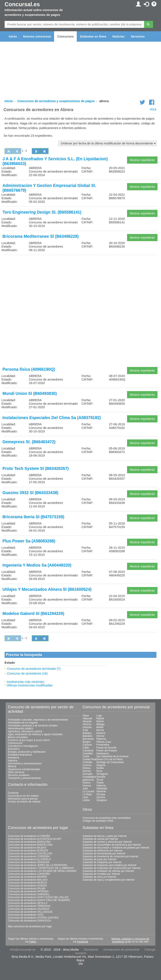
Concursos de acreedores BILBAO (27, 848)
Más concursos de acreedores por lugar (30, 926)
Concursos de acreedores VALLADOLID (30, 912)
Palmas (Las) (104, 742)
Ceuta (86, 756)
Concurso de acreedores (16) (27, 673)
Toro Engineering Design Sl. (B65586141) (42, 212)
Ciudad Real (89, 759)
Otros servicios (16, 772)
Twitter (33, 942)
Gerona (87, 771)
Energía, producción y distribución (27, 752)
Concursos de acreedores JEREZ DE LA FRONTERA (38, 865)
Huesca (87, 786)
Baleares (87, 736)
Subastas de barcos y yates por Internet (105, 836)
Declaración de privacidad (121, 949)
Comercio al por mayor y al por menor (29, 740)
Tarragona (102, 774)
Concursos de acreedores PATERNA (28, 891)
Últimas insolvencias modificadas (30, 685)
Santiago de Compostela (110, 762)
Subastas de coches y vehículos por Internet (107, 842)
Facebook (82, 942)
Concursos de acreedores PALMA (27, 889)
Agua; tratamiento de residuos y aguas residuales (35, 734)
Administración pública (20, 728)
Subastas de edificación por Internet (102, 851)
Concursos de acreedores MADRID (27, 877)
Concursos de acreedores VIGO (26, 915)
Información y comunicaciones (25, 763)
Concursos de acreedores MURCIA (27, 883)
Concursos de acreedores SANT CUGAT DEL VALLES (38, 897)
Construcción (15, 743)
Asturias (87, 727)
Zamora (101, 797)
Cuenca (87, 765)
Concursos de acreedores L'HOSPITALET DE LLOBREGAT (41, 868)
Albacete (87, 718)
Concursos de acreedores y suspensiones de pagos (56, 101)
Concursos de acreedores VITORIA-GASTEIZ (33, 918)
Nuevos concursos (37, 36)
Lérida (86, 800)
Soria (99, 771)
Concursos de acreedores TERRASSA (29, 906)
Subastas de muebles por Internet (101, 874)
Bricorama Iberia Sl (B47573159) (33, 517)
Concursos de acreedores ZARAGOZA (29, 921)
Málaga (100, 724)
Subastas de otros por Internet (99, 877)
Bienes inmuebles (18, 737)
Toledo (100, 783)
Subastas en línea (93, 36)
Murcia (100, 730)
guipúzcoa (88, 780)
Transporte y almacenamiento (24, 778)
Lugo (99, 716)
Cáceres (87, 745)
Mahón (100, 721)
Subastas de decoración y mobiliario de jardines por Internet (116, 848)
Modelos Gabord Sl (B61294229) (33, 613)
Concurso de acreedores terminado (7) (34, 669)
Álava (86, 716)
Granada (87, 774)
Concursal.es (22, 4)
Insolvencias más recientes (25, 682)
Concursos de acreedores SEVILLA (28, 903)
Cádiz (86, 748)
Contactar (13, 793)
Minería (12, 766)
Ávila (85, 730)
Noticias (118, 36)
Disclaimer (91, 949)
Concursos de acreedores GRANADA (29, 862)
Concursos (65, 36)
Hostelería (14, 758)
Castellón (88, 753)
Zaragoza (102, 800)
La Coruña (88, 791)
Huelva (86, 783)
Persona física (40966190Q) (29, 369)
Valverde (101, 791)
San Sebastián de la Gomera (112, 756)
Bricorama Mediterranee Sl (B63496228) (41, 236)
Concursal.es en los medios (23, 796)
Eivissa (87, 768)
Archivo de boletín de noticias (24, 802)
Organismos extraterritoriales (24, 769)
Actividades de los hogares (23, 723)
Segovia (101, 765)
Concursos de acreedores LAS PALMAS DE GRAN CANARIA (42, 871)
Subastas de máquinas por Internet (102, 862)
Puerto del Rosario (107, 751)
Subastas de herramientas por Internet (104, 854)
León (85, 797)
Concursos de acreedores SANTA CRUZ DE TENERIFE (39, 900)
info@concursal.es (23, 949)
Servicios (138, 36)
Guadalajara (89, 777)
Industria (13, 761)
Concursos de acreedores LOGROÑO (29, 874)
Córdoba (87, 762)
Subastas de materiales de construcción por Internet (111, 868)
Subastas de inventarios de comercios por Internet (110, 856)
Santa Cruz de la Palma (110, 759)
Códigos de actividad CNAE (98, 821)
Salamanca (103, 753)
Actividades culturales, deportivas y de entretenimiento (38, 720)
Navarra (101, 733)
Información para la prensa (23, 799)
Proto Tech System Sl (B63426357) (36, 468)
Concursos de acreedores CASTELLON (30, 854)
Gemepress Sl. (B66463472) (29, 442)
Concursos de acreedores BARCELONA (30, 845)
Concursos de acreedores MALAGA (28, 880)
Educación (14, 749)
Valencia (101, 786)
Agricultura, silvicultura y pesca (25, 731)
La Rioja (87, 794)
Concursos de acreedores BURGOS (28, 851)
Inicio (13, 36)
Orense (100, 736)
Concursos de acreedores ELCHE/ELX (29, 859)
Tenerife (101, 777)
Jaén (85, 789)
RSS (153, 109)
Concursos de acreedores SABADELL (29, 894)
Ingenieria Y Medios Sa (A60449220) (37, 565)
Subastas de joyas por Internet (100, 859)
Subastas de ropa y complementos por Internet (108, 880)
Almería (87, 724)
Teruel (100, 780)
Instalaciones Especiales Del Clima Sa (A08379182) (52, 418)
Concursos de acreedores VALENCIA (29, 909)
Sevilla (100, 768)
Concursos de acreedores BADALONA (29, 842)
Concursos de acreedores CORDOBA (29, 856)
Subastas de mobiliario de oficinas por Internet (108, 871)
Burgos (87, 742)
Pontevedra (103, 745)
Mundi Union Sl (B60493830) (30, 393)
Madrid (100, 718)
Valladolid (102, 789)
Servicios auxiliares (19, 775)
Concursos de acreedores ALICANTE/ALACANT (35, 839)
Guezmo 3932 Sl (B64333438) (30, 493)
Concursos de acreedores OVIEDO (27, 886)
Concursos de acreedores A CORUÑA (29, 836)
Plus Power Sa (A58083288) (29, 541)
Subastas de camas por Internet (100, 839)
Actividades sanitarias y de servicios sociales (33, 726)
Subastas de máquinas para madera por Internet (109, 865)
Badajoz (87, 733)
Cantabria (88, 751)
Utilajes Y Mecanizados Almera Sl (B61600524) (47, 589)
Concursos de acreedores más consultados (107, 818)
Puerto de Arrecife (106, 748)
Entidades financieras (20, 755)
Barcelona (88, 739)
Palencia (101, 739)
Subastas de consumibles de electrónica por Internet (112, 845)
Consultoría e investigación (23, 746)
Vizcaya (101, 794)
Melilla (100, 727)
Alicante (87, 721)
